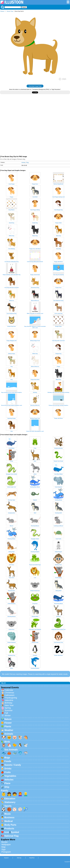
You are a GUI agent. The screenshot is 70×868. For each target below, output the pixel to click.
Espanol (6, 858)
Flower (8, 723)
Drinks (8, 769)
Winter (8, 716)
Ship (7, 787)
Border (5, 842)
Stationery (10, 802)
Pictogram (6, 852)
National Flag (11, 836)
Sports (8, 806)
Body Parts (10, 825)
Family (5, 791)
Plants (8, 726)
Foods (8, 761)
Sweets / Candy (13, 765)
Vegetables (10, 776)
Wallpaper (6, 844)
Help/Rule (32, 858)
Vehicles (9, 780)
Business (9, 817)
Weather (9, 730)
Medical (9, 821)
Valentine (9, 700)
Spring (8, 708)
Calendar (9, 690)
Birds (7, 742)
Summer (9, 710)
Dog (12, 11)
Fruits (8, 772)
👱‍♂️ (26, 794)
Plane (7, 783)
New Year (9, 705)
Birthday (8, 703)
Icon (7, 832)
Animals (9, 734)
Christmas (9, 693)
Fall (6, 713)
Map (3, 847)
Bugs (7, 758)
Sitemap (19, 858)
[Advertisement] (35, 112)
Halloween (10, 695)
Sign (4, 849)
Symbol (15, 832)
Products (9, 828)
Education (10, 799)
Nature (8, 719)
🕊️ (26, 745)
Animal (8, 11)
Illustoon (2, 11)
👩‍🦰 (20, 794)
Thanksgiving (11, 698)
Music (8, 814)
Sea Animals (11, 750)
